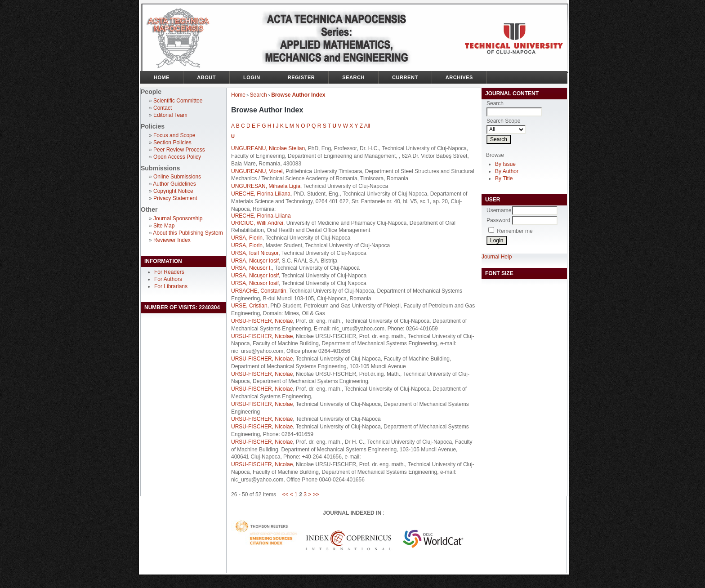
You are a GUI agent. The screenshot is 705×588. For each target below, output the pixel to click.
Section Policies (172, 143)
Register (301, 77)
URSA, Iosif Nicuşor (255, 253)
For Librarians (171, 286)
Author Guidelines (174, 184)
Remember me (515, 231)
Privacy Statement (175, 198)
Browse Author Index (298, 95)
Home (162, 77)
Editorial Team (170, 115)
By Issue (505, 164)
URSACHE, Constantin (259, 291)
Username (499, 210)
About (206, 77)
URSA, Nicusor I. (252, 268)
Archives (459, 77)
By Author (507, 171)
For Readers (169, 272)
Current (405, 77)
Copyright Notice (173, 191)
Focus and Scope (174, 135)
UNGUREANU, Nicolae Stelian (268, 148)
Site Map (164, 226)
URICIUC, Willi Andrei (257, 223)
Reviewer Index (172, 240)
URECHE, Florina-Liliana (261, 216)
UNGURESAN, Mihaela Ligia (266, 186)
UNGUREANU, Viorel (257, 171)
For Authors (168, 279)
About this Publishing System (188, 233)
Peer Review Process (179, 150)
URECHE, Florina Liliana (261, 194)
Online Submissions (177, 177)
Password (498, 220)
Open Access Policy (177, 157)
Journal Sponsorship (178, 218)
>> (316, 494)
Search (353, 77)
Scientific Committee (178, 101)
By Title (504, 178)
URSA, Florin (247, 238)
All (367, 126)
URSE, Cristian (249, 306)
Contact (163, 108)
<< (285, 494)
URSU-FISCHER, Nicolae (262, 321)
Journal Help (497, 257)
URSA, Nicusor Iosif (255, 283)
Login (252, 77)
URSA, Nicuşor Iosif (255, 261)
